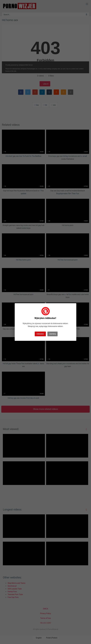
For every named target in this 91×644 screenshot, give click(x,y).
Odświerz (40, 334)
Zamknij (52, 334)
